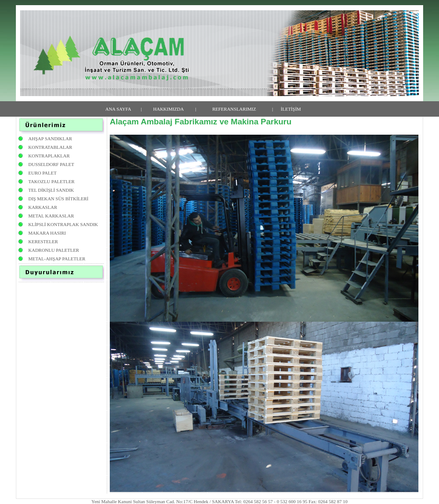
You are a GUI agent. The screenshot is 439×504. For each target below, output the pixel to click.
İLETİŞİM (291, 109)
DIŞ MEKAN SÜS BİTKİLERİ (58, 199)
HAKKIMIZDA (168, 109)
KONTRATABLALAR (50, 147)
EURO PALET (42, 173)
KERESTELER (43, 241)
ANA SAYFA (118, 109)
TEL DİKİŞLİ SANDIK (51, 190)
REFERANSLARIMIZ (234, 109)
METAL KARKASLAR (51, 216)
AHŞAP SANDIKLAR (50, 139)
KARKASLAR (43, 207)
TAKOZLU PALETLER (51, 181)
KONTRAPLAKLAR (49, 156)
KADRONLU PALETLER (54, 250)
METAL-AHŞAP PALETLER (57, 259)
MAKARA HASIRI (47, 233)
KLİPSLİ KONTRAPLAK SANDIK (63, 224)
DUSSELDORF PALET (51, 164)
